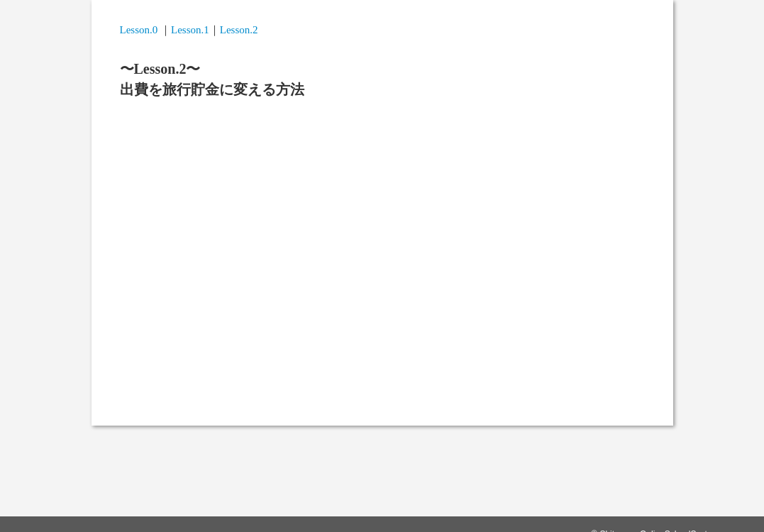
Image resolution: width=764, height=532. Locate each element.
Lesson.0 (139, 30)
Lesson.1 (190, 30)
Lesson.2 (239, 30)
